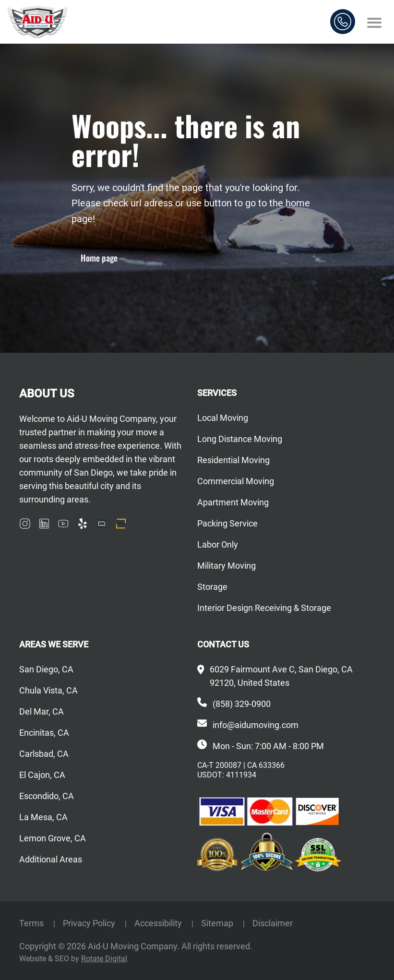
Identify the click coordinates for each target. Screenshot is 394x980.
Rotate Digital (104, 959)
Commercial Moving (236, 481)
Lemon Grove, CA (53, 838)
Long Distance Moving (240, 439)
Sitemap (218, 923)
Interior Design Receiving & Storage (264, 608)
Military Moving (227, 566)
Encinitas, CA (44, 733)
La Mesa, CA (43, 817)
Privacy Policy (90, 923)
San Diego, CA (46, 669)
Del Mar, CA (42, 711)
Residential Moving (233, 460)
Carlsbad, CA (44, 754)
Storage (212, 587)
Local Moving (223, 418)
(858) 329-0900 (242, 704)
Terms (32, 923)
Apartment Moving (233, 502)
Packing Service (227, 523)
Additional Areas (51, 859)
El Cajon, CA (42, 775)
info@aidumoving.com (256, 725)
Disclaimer (273, 923)
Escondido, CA (47, 796)
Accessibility (159, 923)
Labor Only (218, 544)
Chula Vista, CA (48, 690)
